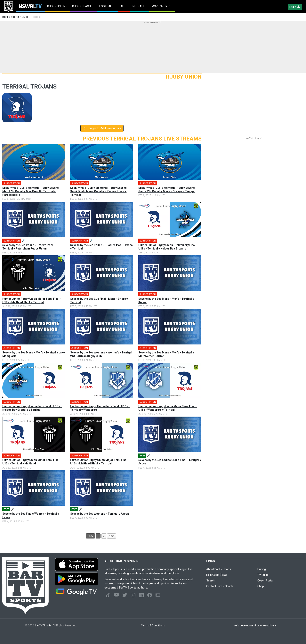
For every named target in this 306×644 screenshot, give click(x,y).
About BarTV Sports (219, 569)
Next (112, 536)
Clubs (25, 17)
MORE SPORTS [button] (161, 6)
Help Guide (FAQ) (217, 575)
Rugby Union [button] (56, 6)
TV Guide (263, 575)
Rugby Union (184, 77)
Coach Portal (265, 580)
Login (295, 7)
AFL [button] (123, 6)
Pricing (262, 569)
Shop (261, 586)
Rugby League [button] (82, 6)
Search (211, 580)
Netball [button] (139, 6)
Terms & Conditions (153, 625)
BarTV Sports (11, 17)
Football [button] (106, 6)
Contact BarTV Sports (220, 586)
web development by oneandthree (255, 625)
